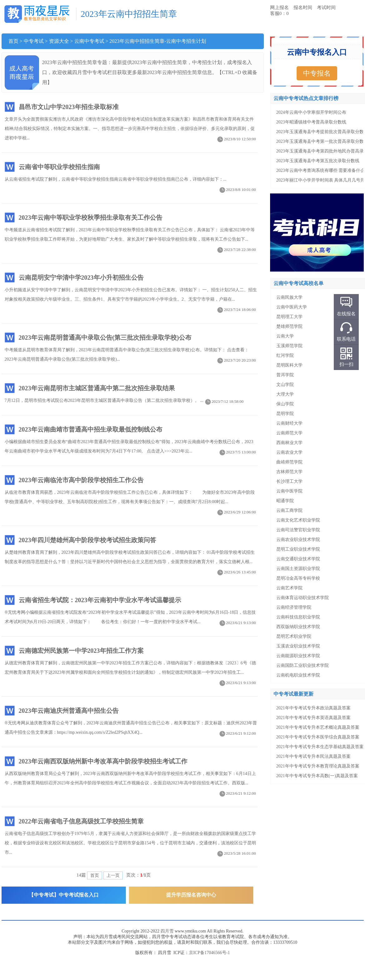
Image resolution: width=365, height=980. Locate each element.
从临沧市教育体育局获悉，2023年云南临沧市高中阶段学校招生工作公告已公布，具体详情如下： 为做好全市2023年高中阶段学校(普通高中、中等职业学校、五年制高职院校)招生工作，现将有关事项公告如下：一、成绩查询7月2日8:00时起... (131, 498)
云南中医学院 (289, 491)
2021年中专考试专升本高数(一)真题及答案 (317, 776)
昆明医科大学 (289, 365)
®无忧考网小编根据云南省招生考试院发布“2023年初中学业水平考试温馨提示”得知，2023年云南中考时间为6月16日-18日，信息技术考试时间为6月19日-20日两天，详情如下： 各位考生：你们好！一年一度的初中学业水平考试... (131, 618)
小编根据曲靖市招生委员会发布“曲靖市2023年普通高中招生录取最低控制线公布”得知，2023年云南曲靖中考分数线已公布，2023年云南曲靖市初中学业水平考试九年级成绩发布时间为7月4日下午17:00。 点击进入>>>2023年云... (131, 448)
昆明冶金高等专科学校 (298, 578)
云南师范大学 (289, 433)
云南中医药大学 (292, 307)
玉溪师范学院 (289, 346)
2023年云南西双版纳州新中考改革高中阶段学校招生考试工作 (103, 761)
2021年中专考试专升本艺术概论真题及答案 (318, 727)
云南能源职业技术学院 (298, 656)
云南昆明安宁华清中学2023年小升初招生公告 (81, 277)
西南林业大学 (289, 443)
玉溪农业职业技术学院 (298, 646)
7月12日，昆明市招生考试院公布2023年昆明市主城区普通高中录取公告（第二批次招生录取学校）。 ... (125, 401)
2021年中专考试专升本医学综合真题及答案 (318, 737)
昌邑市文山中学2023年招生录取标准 (69, 107)
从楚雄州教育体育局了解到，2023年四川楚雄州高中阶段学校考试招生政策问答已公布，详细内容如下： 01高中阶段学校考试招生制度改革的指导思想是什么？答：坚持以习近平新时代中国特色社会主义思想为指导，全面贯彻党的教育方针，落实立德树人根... (131, 558)
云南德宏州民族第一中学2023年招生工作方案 (81, 651)
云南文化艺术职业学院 (298, 520)
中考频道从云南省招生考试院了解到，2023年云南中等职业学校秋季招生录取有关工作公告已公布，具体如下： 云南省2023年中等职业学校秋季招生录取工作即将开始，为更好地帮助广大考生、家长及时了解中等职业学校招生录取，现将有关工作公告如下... (131, 236)
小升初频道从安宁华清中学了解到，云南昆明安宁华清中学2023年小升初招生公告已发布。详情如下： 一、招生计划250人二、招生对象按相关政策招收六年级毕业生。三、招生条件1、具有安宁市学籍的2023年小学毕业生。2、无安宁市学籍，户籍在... (131, 296)
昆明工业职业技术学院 (298, 549)
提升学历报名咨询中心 (191, 895)
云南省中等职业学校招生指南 (59, 167)
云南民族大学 (289, 297)
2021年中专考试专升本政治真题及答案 (313, 708)
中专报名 (317, 73)
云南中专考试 (89, 41)
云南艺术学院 (289, 588)
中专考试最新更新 (293, 694)
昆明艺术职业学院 (294, 636)
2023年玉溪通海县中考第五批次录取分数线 (318, 161)
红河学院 (285, 355)
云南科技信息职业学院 (298, 617)
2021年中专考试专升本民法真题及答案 (313, 756)
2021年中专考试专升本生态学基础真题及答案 (320, 747)
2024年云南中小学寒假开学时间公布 (311, 112)
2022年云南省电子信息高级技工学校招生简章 (81, 821)
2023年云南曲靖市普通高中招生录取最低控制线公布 (91, 429)
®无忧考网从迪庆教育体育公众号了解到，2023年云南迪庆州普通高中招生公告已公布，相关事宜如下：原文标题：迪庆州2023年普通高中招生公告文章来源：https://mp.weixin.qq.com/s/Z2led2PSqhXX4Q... (131, 729)
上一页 (113, 875)
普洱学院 (285, 375)
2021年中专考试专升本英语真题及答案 (313, 718)
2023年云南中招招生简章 (129, 14)
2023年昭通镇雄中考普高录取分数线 (311, 122)
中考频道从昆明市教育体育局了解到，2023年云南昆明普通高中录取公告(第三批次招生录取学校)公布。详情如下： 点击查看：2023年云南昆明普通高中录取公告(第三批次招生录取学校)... (131, 356)
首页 (13, 41)
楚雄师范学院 (289, 326)
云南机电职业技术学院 (298, 675)
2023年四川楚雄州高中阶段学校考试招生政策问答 (87, 540)
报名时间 (303, 7)
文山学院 (285, 385)
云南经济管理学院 (294, 607)
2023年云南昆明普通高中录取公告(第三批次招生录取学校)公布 (105, 337)
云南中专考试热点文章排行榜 (306, 98)
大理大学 (285, 394)
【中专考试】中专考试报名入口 (64, 895)
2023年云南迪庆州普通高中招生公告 (69, 711)
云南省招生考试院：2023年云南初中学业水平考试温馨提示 (100, 600)
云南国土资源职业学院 (298, 569)
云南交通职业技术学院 (298, 559)
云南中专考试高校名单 (298, 283)
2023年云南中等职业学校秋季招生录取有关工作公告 (91, 217)
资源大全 (59, 41)
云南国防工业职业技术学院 (303, 665)
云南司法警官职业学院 (298, 530)
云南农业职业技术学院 (298, 540)
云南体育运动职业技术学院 (303, 598)
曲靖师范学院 (289, 462)
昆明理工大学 (289, 317)
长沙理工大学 (289, 481)
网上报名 (279, 7)
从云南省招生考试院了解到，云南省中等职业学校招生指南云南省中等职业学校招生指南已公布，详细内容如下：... (131, 180)
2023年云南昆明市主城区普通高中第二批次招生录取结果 (97, 388)
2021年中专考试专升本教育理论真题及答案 (318, 766)
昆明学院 (285, 414)
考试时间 (326, 7)
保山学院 (285, 404)
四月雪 (167, 931)
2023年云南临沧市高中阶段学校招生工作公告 (81, 480)
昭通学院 (285, 501)
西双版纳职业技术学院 (298, 627)
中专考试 (34, 41)
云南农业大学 (289, 452)
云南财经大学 (289, 423)
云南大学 (285, 336)
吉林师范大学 (289, 472)
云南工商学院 (289, 510)
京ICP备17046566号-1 (209, 953)
